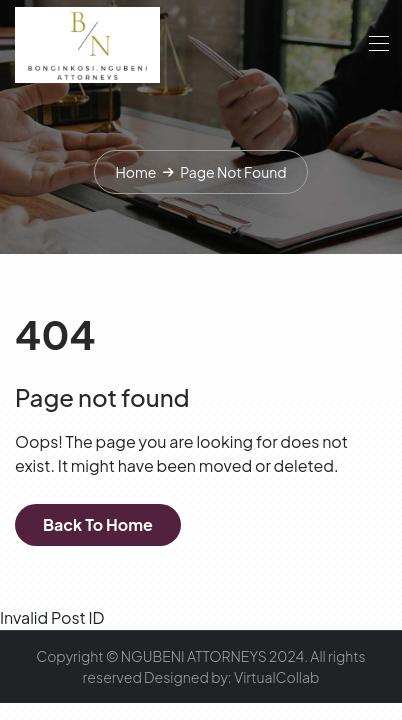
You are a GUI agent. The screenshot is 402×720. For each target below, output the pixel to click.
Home (135, 172)
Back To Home (98, 524)
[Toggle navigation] (377, 43)
